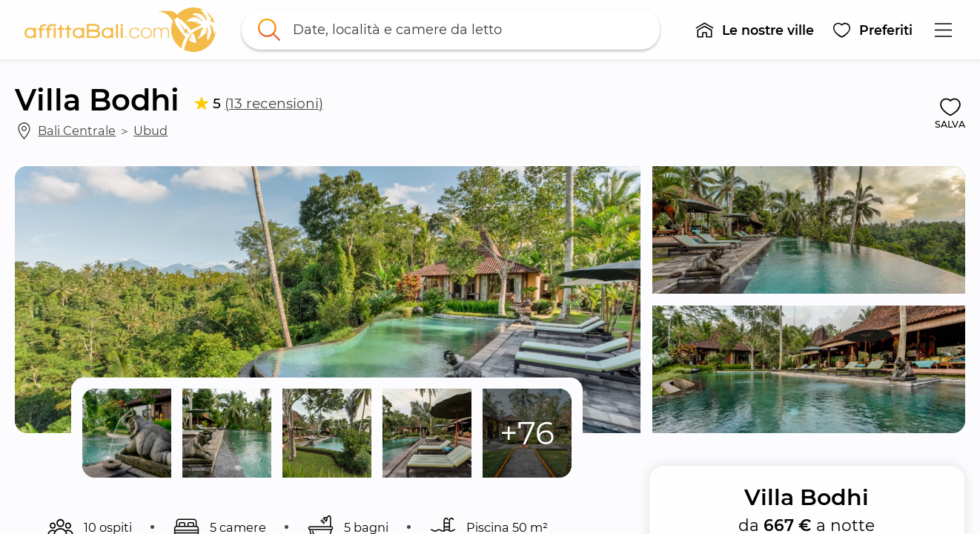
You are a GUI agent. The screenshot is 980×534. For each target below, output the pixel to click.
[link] (120, 30)
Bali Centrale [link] (77, 131)
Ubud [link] (150, 131)
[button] (754, 30)
